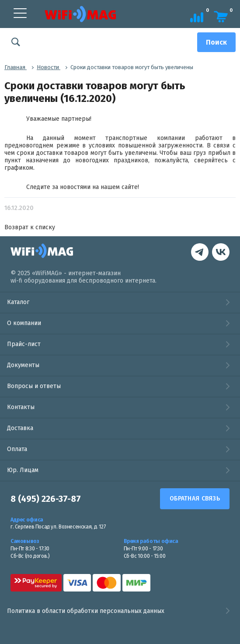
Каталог (18, 302)
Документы (23, 365)
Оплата (17, 449)
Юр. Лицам (23, 470)
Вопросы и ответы (34, 386)
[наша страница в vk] (200, 253)
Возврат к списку (30, 227)
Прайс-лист (24, 344)
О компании (24, 323)
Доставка (20, 428)
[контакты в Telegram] (221, 253)
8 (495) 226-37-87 (46, 499)
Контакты (21, 407)
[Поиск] (216, 42)
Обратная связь (195, 499)
